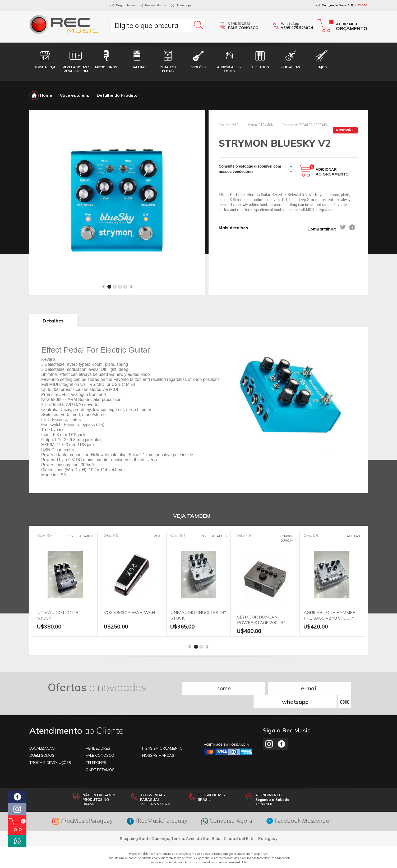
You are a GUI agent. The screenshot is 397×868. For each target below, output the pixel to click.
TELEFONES (96, 749)
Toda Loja (184, 5)
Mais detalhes (233, 228)
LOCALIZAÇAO (42, 735)
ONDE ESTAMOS (100, 756)
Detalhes (53, 321)
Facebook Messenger (300, 808)
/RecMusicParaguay (81, 808)
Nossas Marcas (156, 5)
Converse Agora (227, 808)
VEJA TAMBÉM (192, 516)
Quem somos (42, 742)
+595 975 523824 (297, 28)
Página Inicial (126, 5)
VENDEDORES (98, 735)
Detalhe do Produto (117, 95)
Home (41, 95)
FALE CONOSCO (100, 742)
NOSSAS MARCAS (158, 742)
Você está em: (74, 95)
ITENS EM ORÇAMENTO (162, 735)
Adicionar (332, 172)
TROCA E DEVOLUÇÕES (50, 749)
